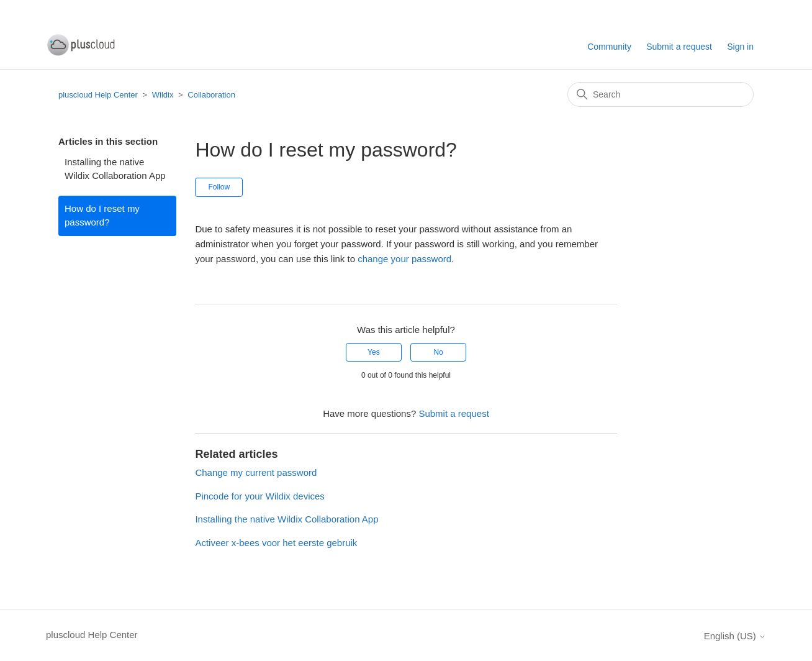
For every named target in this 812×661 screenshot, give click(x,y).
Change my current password (256, 472)
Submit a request (679, 47)
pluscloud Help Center (98, 95)
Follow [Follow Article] (219, 187)
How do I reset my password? (102, 216)
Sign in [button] (740, 47)
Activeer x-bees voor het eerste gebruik (276, 543)
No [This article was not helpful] (438, 352)
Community (609, 47)
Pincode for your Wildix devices (259, 496)
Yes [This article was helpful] (374, 352)
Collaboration (211, 95)
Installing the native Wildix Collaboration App (115, 169)
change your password (404, 259)
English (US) (735, 636)
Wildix (163, 95)
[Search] (661, 94)
